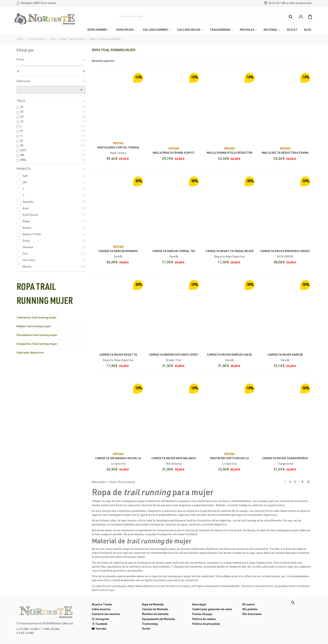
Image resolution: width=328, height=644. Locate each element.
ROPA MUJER (125, 30)
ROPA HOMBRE (97, 30)
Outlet (146, 629)
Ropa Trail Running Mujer (45, 295)
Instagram (100, 619)
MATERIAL (270, 30)
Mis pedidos (250, 610)
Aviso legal (199, 605)
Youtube (99, 629)
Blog (308, 30)
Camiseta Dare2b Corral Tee (174, 251)
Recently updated (105, 61)
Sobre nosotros (101, 610)
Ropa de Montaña (153, 605)
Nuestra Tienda (102, 605)
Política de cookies (204, 619)
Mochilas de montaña (155, 614)
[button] (293, 603)
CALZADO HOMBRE (155, 30)
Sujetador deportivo (30, 353)
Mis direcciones (252, 614)
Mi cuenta (249, 605)
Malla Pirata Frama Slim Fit (174, 153)
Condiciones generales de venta (212, 610)
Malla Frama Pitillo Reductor (229, 153)
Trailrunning (150, 624)
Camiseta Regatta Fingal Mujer (230, 251)
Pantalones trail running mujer (37, 335)
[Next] (308, 482)
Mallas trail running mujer (34, 327)
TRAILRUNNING (220, 30)
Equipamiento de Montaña (158, 619)
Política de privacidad (206, 624)
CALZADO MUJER (189, 30)
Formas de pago (202, 614)
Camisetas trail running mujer (37, 318)
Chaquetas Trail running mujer (37, 344)
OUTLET (292, 30)
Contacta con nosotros (106, 614)
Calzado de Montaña (155, 610)
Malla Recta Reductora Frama (285, 153)
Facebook (100, 624)
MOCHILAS (247, 30)
